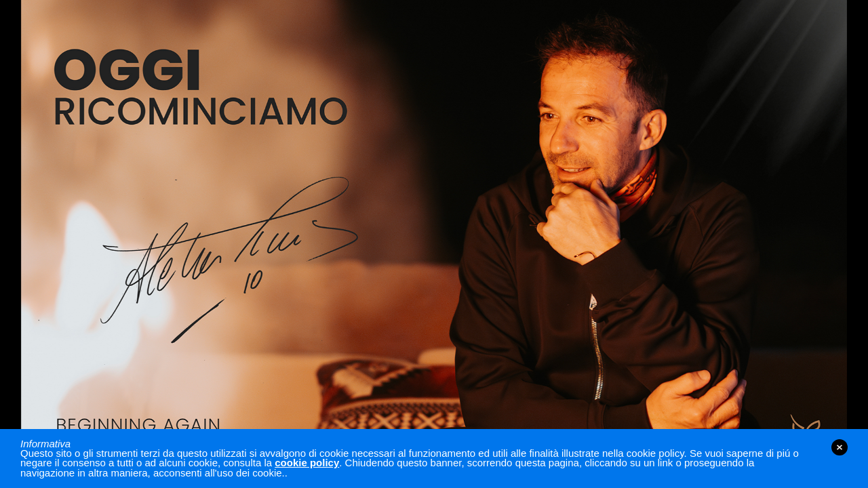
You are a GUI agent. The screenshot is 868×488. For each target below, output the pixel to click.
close (840, 447)
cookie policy (307, 463)
